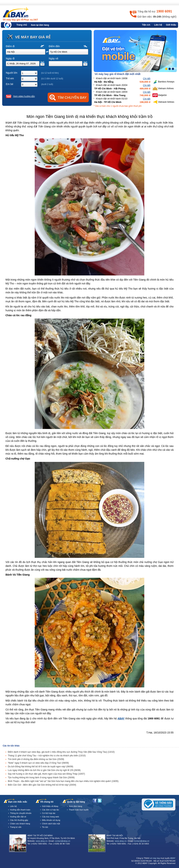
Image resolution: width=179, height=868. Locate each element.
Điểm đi (10, 46)
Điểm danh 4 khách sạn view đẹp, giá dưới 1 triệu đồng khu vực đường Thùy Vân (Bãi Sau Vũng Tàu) (61, 752)
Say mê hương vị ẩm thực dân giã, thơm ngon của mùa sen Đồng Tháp (46, 774)
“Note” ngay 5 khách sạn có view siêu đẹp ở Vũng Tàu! (38, 763)
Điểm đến (54, 46)
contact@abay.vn (62, 841)
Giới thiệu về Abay (50, 806)
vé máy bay (155, 858)
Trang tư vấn (16, 827)
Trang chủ (22, 25)
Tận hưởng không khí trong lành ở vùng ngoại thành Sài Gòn (41, 778)
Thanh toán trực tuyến (79, 810)
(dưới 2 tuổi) (47, 84)
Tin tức (45, 827)
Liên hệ (158, 25)
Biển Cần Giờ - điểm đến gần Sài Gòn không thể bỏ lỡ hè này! (42, 785)
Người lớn (12, 73)
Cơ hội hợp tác (49, 813)
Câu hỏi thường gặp (19, 820)
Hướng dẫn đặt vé (18, 817)
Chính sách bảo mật (51, 824)
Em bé (9, 84)
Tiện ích (146, 25)
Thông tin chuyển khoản (21, 813)
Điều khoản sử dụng (51, 820)
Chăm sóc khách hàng (20, 824)
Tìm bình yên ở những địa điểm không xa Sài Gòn (36, 759)
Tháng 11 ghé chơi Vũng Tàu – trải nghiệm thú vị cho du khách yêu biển (47, 756)
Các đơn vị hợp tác (51, 810)
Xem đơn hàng (75, 806)
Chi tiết (147, 79)
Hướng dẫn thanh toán (20, 810)
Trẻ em (10, 78)
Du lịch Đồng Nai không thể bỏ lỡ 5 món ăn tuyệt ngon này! (41, 767)
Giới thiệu (171, 25)
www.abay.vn (42, 841)
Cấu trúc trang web (51, 817)
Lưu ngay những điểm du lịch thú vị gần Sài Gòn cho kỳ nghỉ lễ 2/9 (44, 770)
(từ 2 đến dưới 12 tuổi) (52, 79)
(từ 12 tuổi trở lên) (50, 73)
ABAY (121, 718)
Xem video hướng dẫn (24, 96)
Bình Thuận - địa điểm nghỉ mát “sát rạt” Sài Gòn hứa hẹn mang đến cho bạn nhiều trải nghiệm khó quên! (63, 781)
